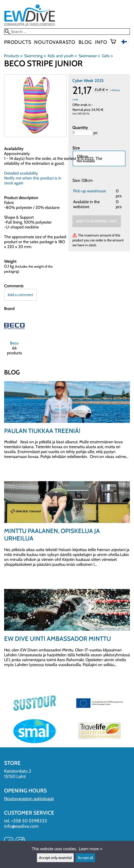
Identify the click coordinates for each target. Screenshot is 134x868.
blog (85, 42)
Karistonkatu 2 (18, 771)
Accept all (85, 858)
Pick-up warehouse (90, 191)
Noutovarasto (55, 42)
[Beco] (14, 338)
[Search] (67, 32)
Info (101, 42)
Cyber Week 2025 (88, 81)
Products (18, 42)
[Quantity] (82, 133)
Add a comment (20, 295)
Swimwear (89, 56)
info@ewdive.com (21, 826)
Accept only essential (55, 858)
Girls (107, 56)
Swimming (35, 56)
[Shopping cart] (115, 42)
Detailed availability (21, 173)
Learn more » (90, 849)
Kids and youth (62, 56)
